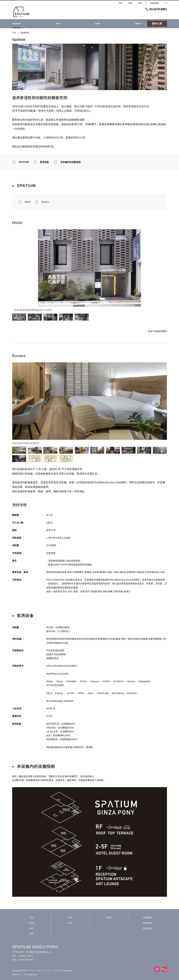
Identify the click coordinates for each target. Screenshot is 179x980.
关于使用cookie (31, 975)
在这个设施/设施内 (156, 331)
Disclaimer (17, 975)
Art (31, 928)
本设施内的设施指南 (67, 162)
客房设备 (41, 162)
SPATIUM (21, 162)
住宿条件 (148, 917)
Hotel (24, 202)
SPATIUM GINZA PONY (35, 947)
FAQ (70, 923)
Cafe (31, 934)
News (109, 917)
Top (31, 917)
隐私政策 (148, 923)
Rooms (42, 202)
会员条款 (148, 928)
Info (70, 917)
